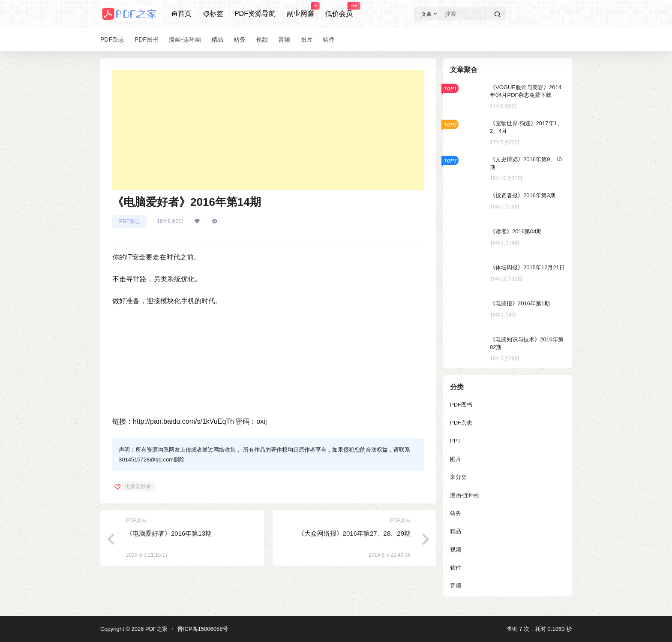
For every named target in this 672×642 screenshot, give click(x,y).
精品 (456, 531)
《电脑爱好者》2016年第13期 (169, 533)
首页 (181, 14)
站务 (456, 513)
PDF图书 (461, 405)
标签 (213, 14)
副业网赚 (300, 10)
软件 (456, 568)
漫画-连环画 (465, 495)
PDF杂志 (129, 221)
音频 (456, 586)
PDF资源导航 (255, 14)
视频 (456, 550)
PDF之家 (156, 629)
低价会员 (339, 10)
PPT (455, 441)
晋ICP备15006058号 (203, 629)
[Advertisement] (268, 130)
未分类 (458, 477)
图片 (456, 459)
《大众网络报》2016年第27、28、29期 (354, 533)
